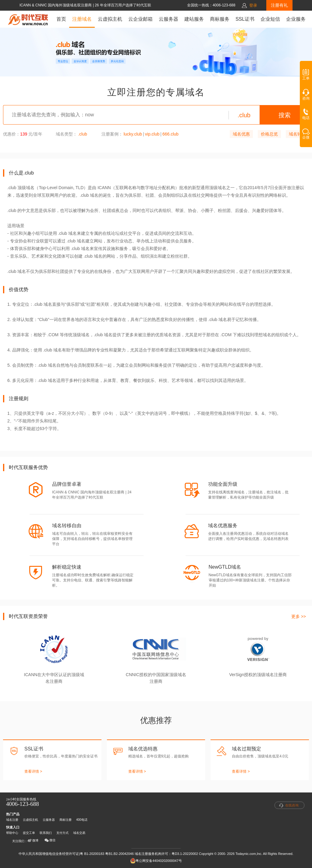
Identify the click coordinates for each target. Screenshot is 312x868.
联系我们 (46, 833)
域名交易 (79, 833)
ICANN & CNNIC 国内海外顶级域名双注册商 (56, 5)
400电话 (82, 820)
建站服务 (194, 19)
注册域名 (82, 19)
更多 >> (299, 616)
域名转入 (297, 134)
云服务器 (168, 19)
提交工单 (29, 833)
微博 (33, 841)
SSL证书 (245, 19)
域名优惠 (241, 134)
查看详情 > (33, 771)
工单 (306, 76)
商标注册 (66, 820)
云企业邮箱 (140, 19)
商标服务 (220, 19)
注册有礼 (279, 5)
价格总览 (269, 134)
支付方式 (62, 833)
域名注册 (12, 820)
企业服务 (296, 19)
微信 (50, 840)
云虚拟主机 (110, 19)
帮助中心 (12, 833)
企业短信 (270, 19)
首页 (61, 19)
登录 (253, 5)
